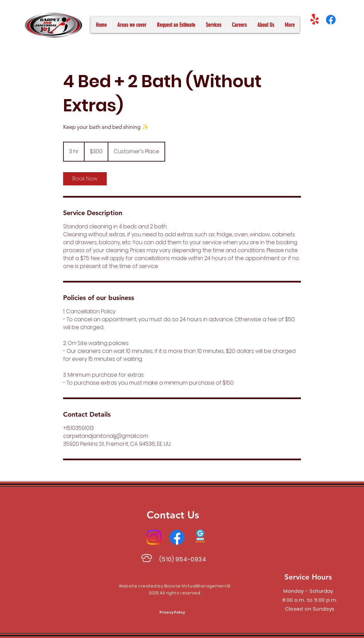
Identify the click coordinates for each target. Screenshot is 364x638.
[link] (85, 179)
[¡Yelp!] (315, 20)
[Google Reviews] (200, 537)
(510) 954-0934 (183, 559)
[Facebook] (331, 20)
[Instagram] (154, 537)
